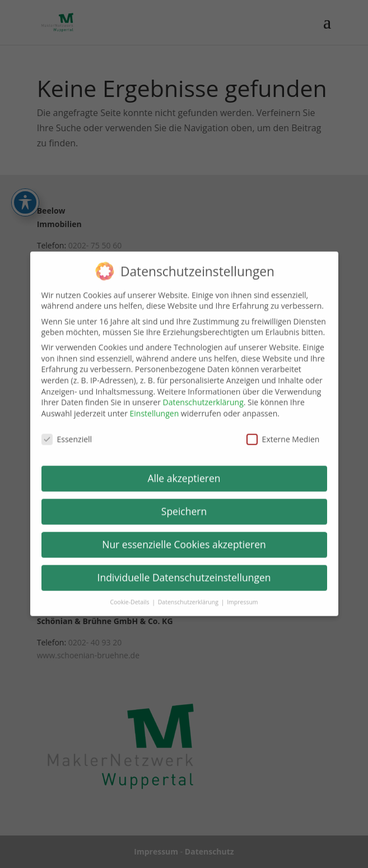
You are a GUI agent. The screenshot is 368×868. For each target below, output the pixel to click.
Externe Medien (283, 433)
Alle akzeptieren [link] (184, 473)
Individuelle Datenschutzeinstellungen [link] (184, 571)
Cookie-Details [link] (130, 596)
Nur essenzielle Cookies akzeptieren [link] (184, 538)
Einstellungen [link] (155, 407)
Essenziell (67, 433)
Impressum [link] (242, 596)
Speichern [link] (184, 505)
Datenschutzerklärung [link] (203, 396)
